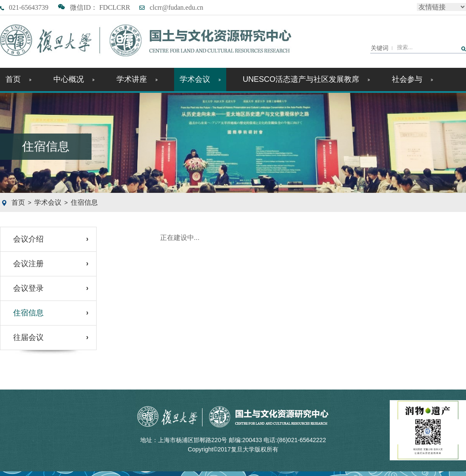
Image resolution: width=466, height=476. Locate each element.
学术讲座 (137, 79)
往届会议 (28, 337)
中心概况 (74, 79)
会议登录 (28, 288)
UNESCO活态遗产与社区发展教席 (306, 79)
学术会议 (200, 79)
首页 (18, 79)
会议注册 (28, 264)
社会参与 (412, 79)
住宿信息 (84, 202)
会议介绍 (28, 239)
